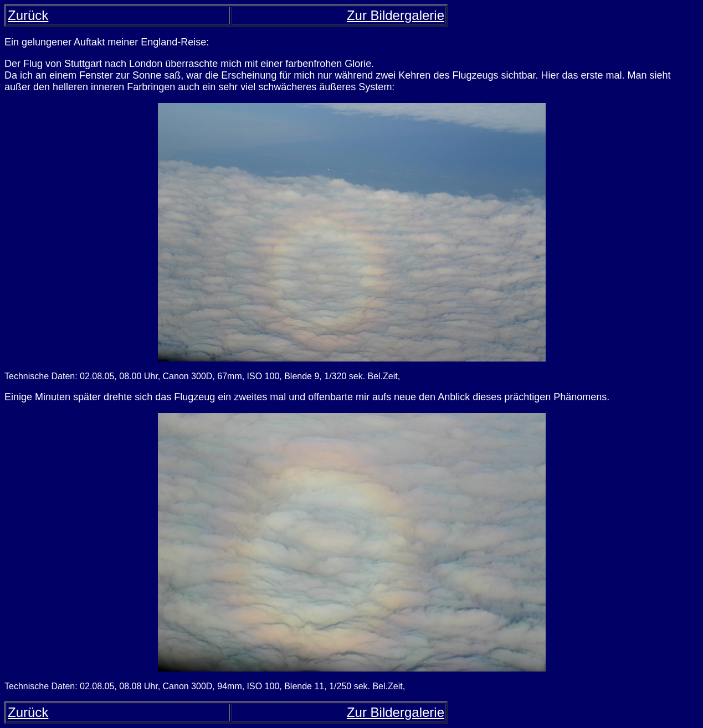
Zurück (28, 15)
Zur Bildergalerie (396, 15)
